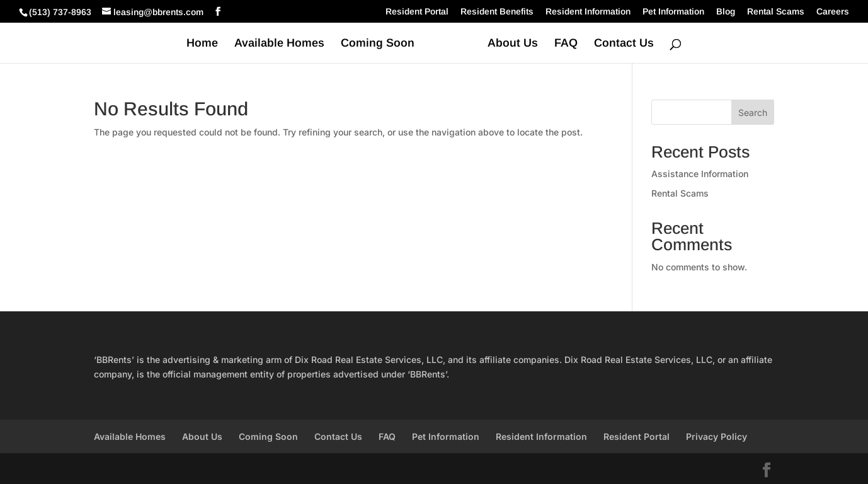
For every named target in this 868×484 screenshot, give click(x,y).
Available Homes (279, 44)
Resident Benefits (497, 12)
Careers (833, 12)
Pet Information (673, 12)
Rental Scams (776, 12)
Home (202, 44)
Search (753, 112)
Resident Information (588, 12)
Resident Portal (417, 12)
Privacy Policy (717, 436)
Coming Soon (378, 44)
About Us (513, 44)
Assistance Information (700, 174)
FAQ (566, 44)
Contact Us (624, 44)
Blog (726, 12)
